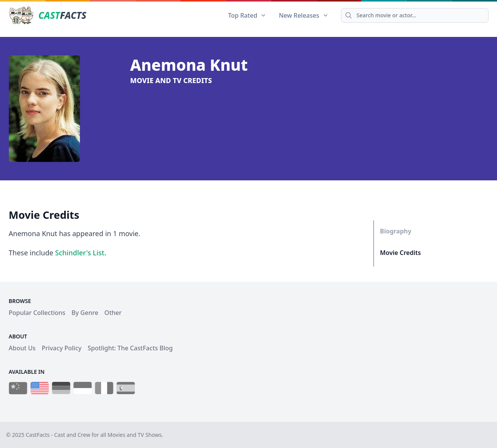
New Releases (303, 15)
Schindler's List (80, 253)
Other (113, 313)
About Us (22, 348)
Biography (396, 231)
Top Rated (247, 15)
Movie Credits (401, 253)
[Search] (415, 15)
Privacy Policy (62, 348)
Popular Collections (37, 313)
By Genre (85, 313)
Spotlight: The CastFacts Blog (130, 348)
